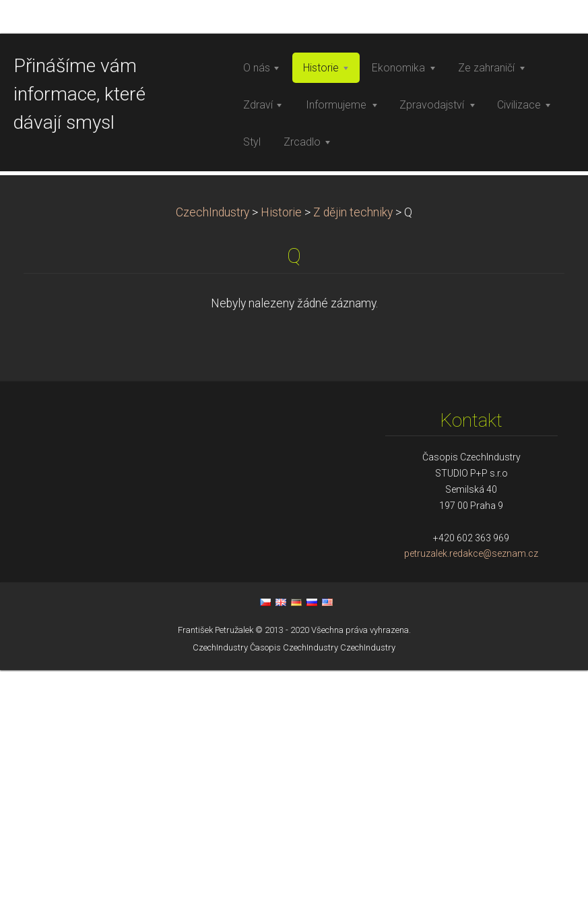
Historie (281, 450)
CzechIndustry (213, 450)
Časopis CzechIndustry (294, 885)
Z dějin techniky (353, 450)
